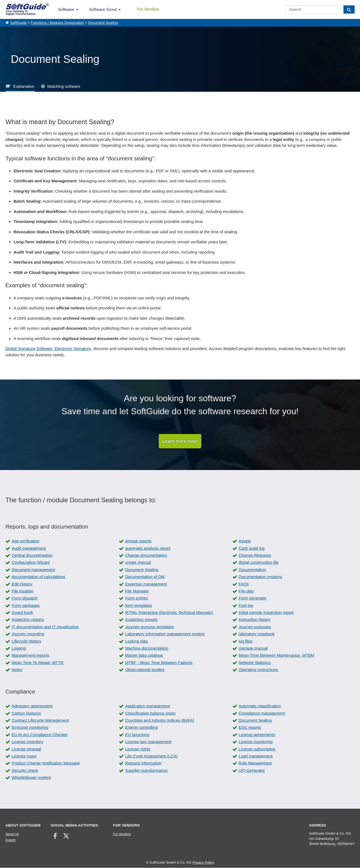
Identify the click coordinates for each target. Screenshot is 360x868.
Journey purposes (255, 627)
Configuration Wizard (31, 563)
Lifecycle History (26, 641)
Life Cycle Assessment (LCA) (151, 756)
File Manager (137, 591)
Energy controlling (141, 728)
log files (246, 641)
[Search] (349, 9)
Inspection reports (28, 620)
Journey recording (28, 634)
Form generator (253, 598)
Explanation (24, 86)
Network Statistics (255, 663)
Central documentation (32, 556)
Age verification (26, 541)
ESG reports (250, 728)
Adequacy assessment (32, 706)
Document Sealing (103, 23)
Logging (19, 648)
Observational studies (145, 670)
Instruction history (255, 620)
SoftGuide (18, 23)
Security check (25, 771)
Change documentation (146, 556)
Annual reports (138, 541)
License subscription (257, 749)
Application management (147, 706)
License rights (138, 749)
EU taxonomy (137, 735)
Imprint (10, 840)
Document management (33, 570)
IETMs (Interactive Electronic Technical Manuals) (169, 613)
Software (66, 9)
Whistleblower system (31, 778)
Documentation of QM (145, 577)
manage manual (253, 648)
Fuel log (246, 606)
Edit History (22, 584)
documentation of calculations (38, 577)
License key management (148, 742)
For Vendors (148, 9)
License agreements (257, 735)
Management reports (30, 655)
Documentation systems (260, 577)
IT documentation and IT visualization (45, 627)
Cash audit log (252, 548)
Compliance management (262, 713)
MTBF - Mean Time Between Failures (159, 663)
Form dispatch (25, 598)
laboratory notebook (257, 634)
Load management (256, 756)
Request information (143, 763)
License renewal (26, 749)
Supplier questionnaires (146, 771)
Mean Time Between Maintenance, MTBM (276, 655)
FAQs (244, 584)
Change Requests (255, 556)
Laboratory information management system (165, 634)
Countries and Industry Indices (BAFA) (160, 720)
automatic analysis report (148, 548)
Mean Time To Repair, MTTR (38, 663)
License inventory (27, 742)
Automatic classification (260, 706)
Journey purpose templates (150, 627)
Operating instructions (258, 670)
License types (24, 756)
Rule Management (255, 763)
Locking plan (137, 641)
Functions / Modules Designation (57, 23)
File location (22, 591)
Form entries (137, 598)
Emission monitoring (30, 728)
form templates (139, 606)
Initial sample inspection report (266, 613)
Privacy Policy (203, 863)
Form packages (26, 606)
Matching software (64, 86)
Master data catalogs (144, 655)
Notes (17, 670)
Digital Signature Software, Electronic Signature (48, 349)
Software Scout (103, 9)
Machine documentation (147, 648)
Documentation (252, 570)
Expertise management (146, 584)
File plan (246, 591)
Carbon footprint (26, 713)
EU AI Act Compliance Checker (40, 735)
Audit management (29, 548)
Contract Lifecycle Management (40, 720)
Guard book (22, 613)
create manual (138, 563)
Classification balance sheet (150, 713)
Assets (245, 541)
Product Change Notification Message (46, 763)
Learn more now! (180, 441)
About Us (12, 834)
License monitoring (256, 742)
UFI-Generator (252, 771)
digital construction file (259, 563)
